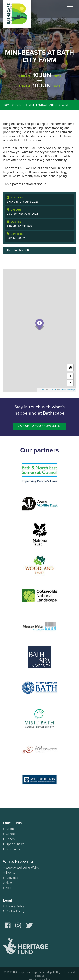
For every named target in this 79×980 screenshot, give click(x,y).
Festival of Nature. (35, 184)
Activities (12, 878)
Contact (11, 834)
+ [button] (70, 377)
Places (10, 839)
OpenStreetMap (67, 390)
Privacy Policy (15, 906)
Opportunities (15, 844)
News (9, 883)
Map (8, 888)
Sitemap (40, 976)
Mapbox (52, 390)
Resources (13, 849)
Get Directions (18, 250)
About (10, 829)
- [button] (70, 383)
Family (11, 238)
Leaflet (41, 390)
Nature (21, 238)
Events (10, 873)
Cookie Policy (15, 911)
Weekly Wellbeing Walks (22, 868)
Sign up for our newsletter (39, 426)
